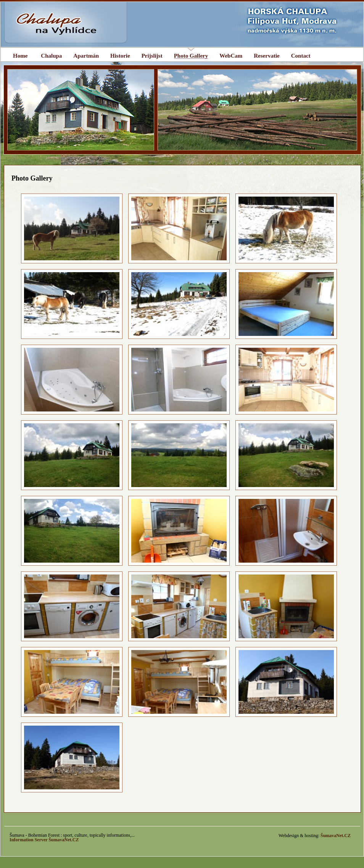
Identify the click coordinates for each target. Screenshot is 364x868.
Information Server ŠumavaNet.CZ (44, 840)
